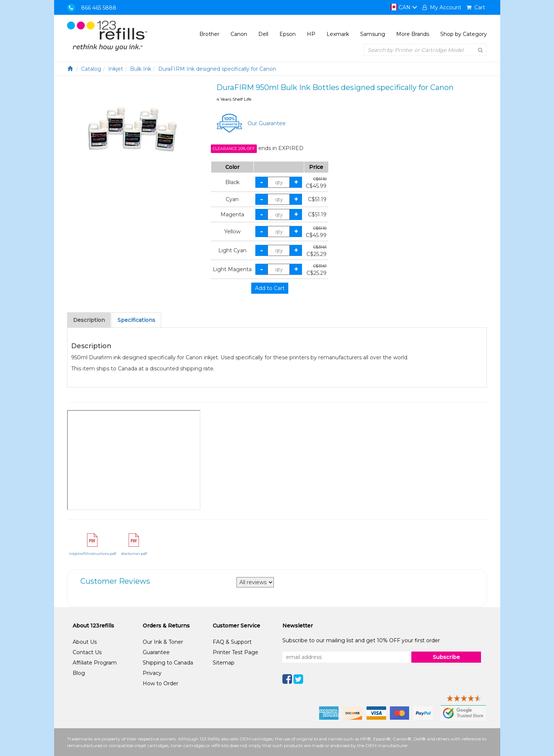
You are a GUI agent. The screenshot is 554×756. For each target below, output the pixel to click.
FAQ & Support (232, 642)
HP (311, 34)
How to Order (160, 683)
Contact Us (87, 652)
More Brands (413, 34)
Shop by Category (464, 34)
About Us (85, 642)
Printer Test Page (235, 652)
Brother (209, 34)
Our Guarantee (267, 123)
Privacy (152, 673)
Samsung (373, 34)
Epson (288, 34)
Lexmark (338, 34)
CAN (404, 7)
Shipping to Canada (168, 663)
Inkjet (116, 69)
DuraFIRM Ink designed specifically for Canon (217, 69)
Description (89, 320)
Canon (239, 34)
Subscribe (446, 657)
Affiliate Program (95, 663)
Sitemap (224, 663)
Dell (263, 34)
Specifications (136, 320)
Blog (79, 673)
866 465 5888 (99, 8)
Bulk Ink (141, 69)
